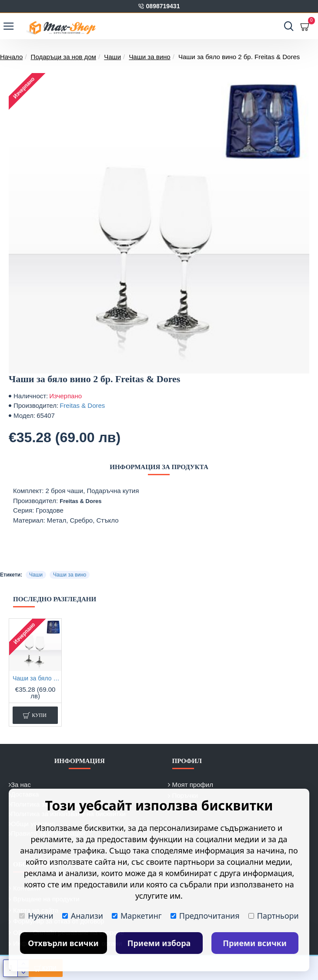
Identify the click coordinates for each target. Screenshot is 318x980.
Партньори (274, 916)
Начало (11, 57)
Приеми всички (255, 943)
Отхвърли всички (63, 943)
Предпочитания (205, 916)
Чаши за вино (149, 57)
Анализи (83, 916)
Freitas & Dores (82, 405)
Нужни (36, 916)
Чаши (112, 57)
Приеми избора (159, 943)
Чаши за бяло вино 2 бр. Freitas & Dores (37, 678)
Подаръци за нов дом (64, 57)
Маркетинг (137, 916)
